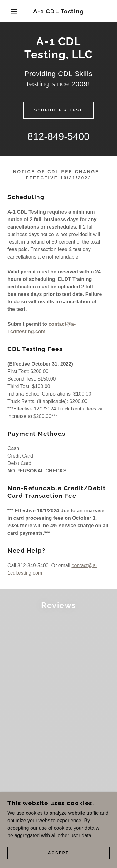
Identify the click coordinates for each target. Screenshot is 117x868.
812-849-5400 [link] (58, 136)
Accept (58, 853)
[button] (9, 11)
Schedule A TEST (58, 110)
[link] (58, 11)
